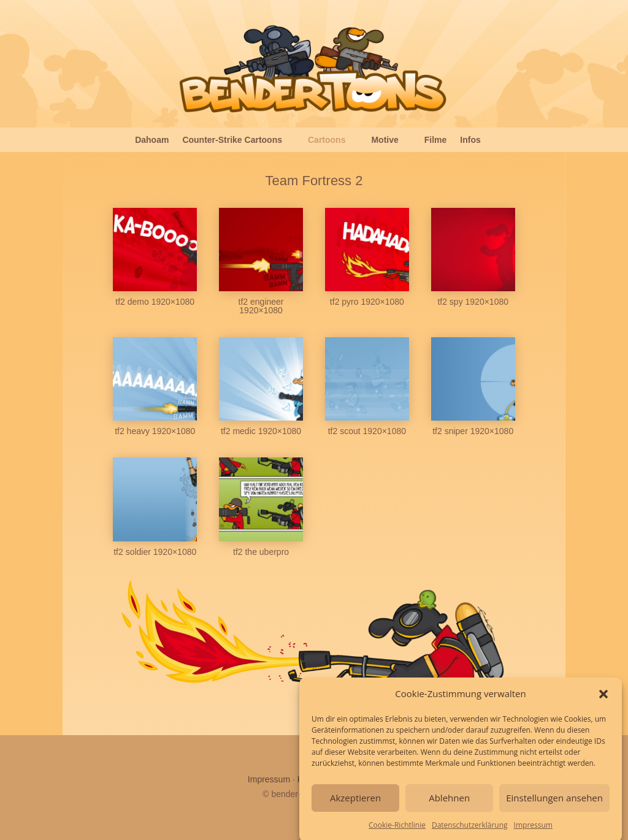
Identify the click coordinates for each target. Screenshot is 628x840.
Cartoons (327, 140)
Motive (385, 140)
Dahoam (152, 140)
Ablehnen (449, 802)
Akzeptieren (355, 802)
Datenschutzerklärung (470, 829)
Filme (436, 140)
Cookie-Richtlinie (397, 829)
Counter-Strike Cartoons (232, 140)
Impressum (533, 829)
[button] (603, 698)
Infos (470, 140)
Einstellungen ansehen (554, 802)
